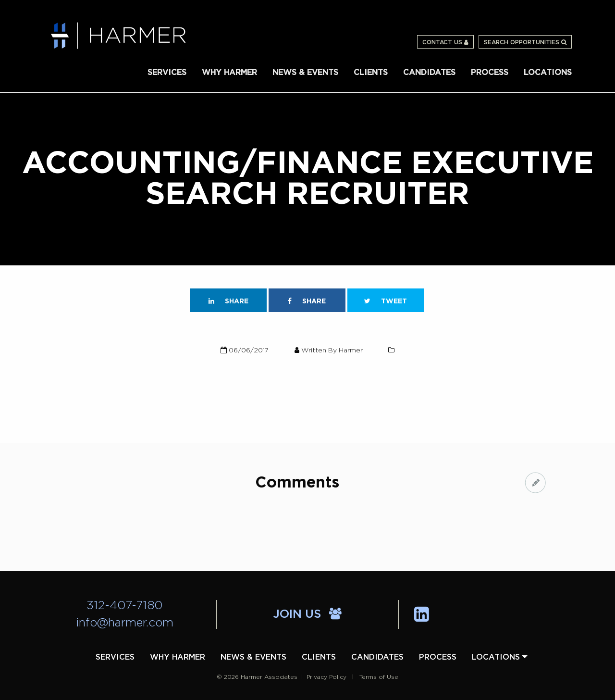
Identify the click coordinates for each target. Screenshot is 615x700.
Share (228, 301)
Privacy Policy (326, 677)
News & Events (305, 73)
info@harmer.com (125, 623)
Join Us (307, 614)
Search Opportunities (525, 42)
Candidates (429, 73)
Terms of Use (379, 677)
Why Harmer (229, 73)
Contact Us (445, 42)
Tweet (386, 301)
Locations (548, 73)
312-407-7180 (125, 606)
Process (490, 73)
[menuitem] (167, 72)
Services (167, 73)
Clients (371, 73)
